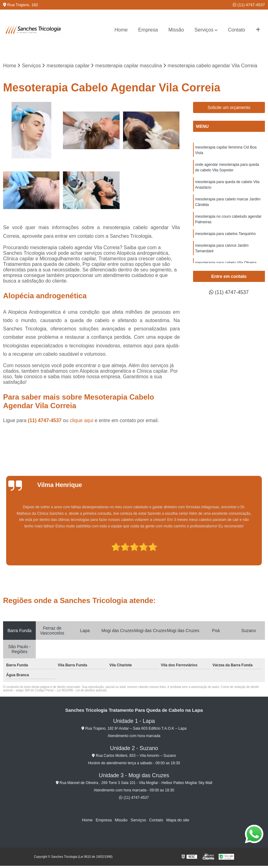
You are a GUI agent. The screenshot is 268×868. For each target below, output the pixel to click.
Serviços (204, 30)
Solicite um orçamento (229, 107)
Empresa (148, 30)
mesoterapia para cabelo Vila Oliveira (226, 263)
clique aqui (82, 420)
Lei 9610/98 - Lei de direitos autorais (82, 690)
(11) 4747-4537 (249, 5)
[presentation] (4, 548)
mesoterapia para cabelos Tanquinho (226, 234)
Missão (176, 30)
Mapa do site (178, 820)
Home (121, 30)
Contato (237, 30)
